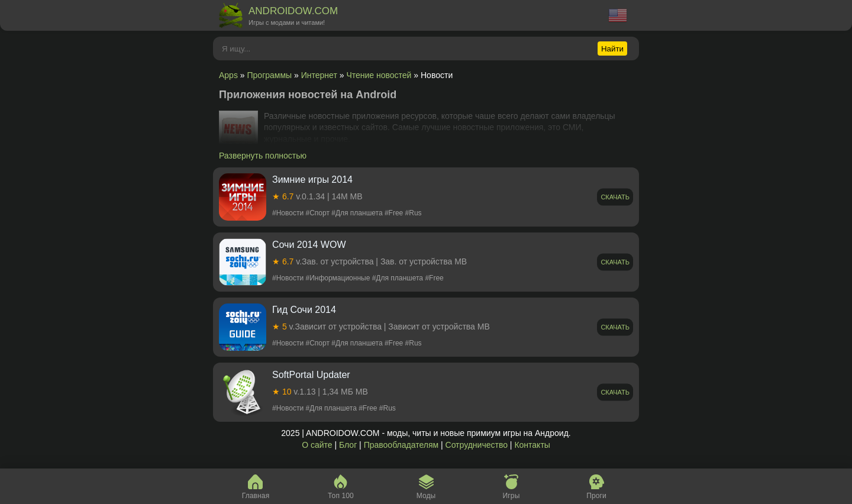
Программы (270, 75)
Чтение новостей (379, 75)
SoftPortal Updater (311, 375)
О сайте (317, 445)
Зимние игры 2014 (312, 180)
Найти (612, 49)
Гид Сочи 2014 (304, 310)
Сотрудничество (477, 445)
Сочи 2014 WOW (309, 245)
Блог (348, 445)
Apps (228, 75)
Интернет (319, 75)
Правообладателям (401, 445)
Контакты (532, 445)
